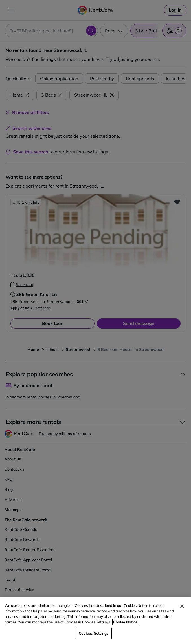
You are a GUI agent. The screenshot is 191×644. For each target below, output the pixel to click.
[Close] (182, 606)
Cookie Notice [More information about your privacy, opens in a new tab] (125, 622)
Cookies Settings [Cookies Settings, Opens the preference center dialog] (94, 633)
